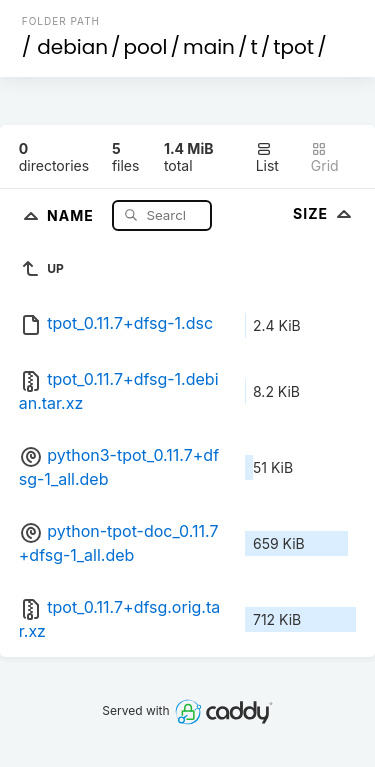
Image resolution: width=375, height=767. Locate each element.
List (267, 157)
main (209, 47)
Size (324, 213)
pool (146, 47)
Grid (325, 157)
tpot (293, 47)
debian (72, 47)
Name (72, 214)
